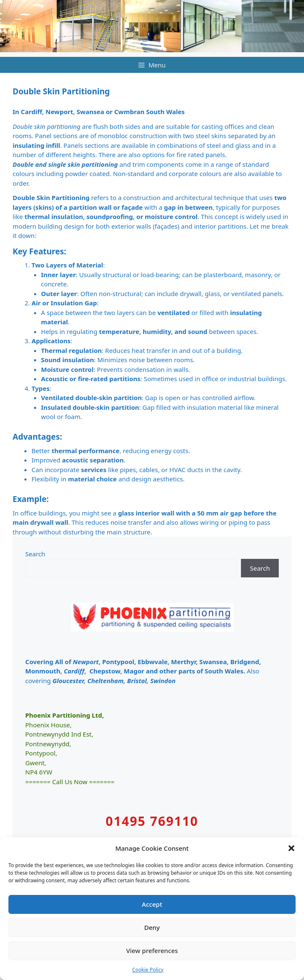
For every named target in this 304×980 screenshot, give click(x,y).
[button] (291, 848)
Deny (152, 927)
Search (35, 554)
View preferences (152, 951)
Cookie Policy (148, 970)
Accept (152, 904)
